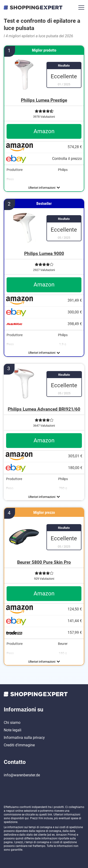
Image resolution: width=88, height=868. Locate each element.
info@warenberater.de (22, 775)
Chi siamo (12, 723)
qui (27, 818)
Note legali (13, 730)
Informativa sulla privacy (24, 738)
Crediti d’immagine (19, 745)
